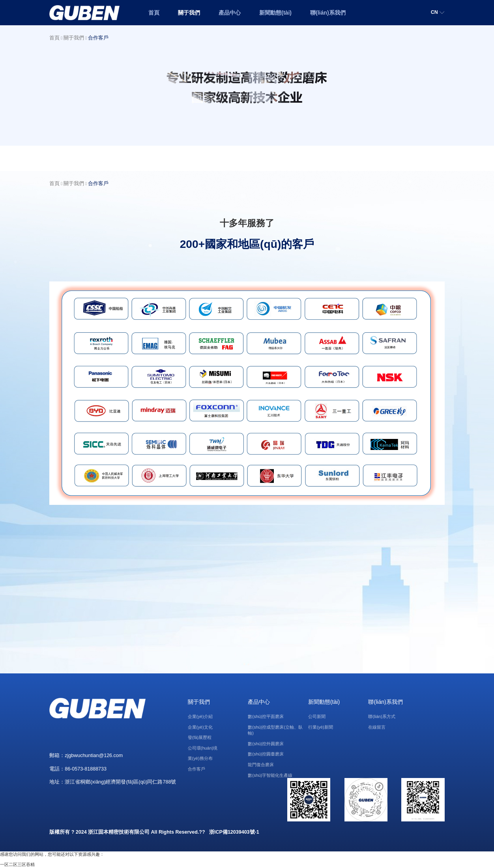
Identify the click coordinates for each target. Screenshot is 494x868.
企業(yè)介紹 (200, 716)
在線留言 (377, 727)
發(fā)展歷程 (200, 737)
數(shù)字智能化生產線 (270, 775)
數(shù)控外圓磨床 (266, 744)
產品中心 (230, 13)
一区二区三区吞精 (17, 864)
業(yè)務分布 (200, 758)
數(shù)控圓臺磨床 (266, 754)
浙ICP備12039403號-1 (234, 832)
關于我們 (189, 13)
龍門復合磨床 (261, 765)
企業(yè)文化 (200, 727)
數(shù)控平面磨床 (266, 716)
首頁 (154, 13)
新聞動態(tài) (275, 13)
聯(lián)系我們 (328, 13)
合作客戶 (98, 38)
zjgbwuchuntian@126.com (94, 756)
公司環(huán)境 (203, 748)
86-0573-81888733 (86, 769)
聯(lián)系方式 (382, 716)
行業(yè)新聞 (321, 727)
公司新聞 (317, 716)
